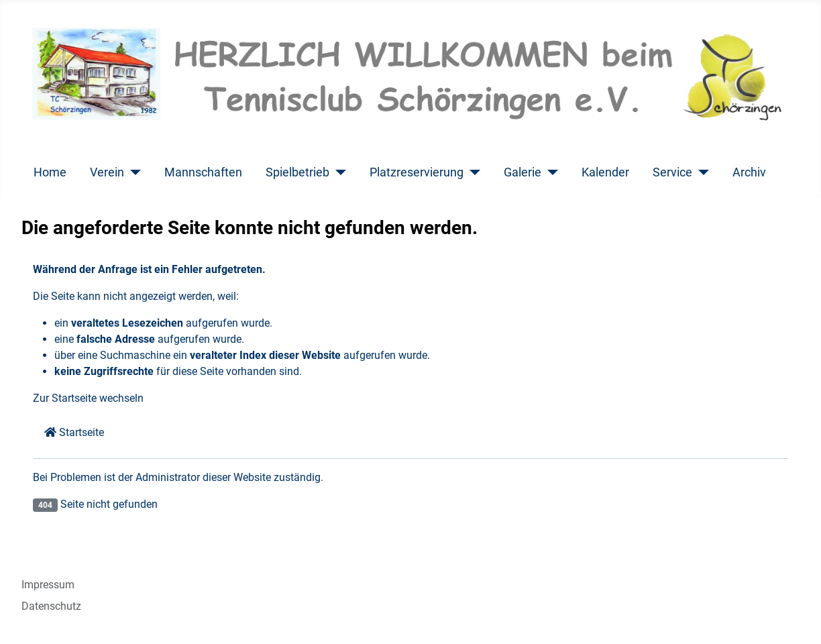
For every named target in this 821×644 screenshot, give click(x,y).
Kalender (605, 172)
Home (50, 172)
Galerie (523, 172)
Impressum (48, 585)
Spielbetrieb (297, 172)
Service (672, 172)
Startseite (74, 432)
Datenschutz (51, 606)
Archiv (749, 172)
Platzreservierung (417, 172)
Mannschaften (203, 172)
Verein (107, 172)
